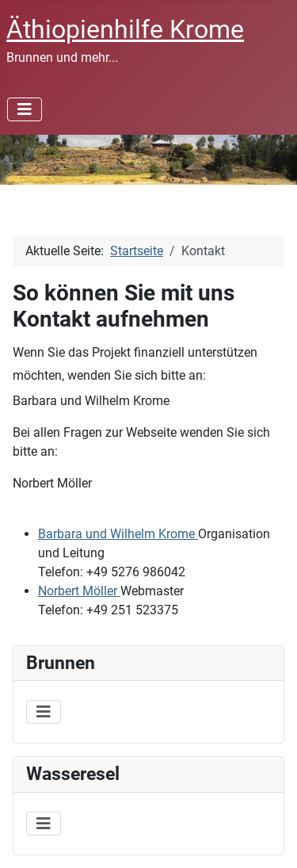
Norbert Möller (79, 591)
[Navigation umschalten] (25, 109)
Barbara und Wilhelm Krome (118, 534)
